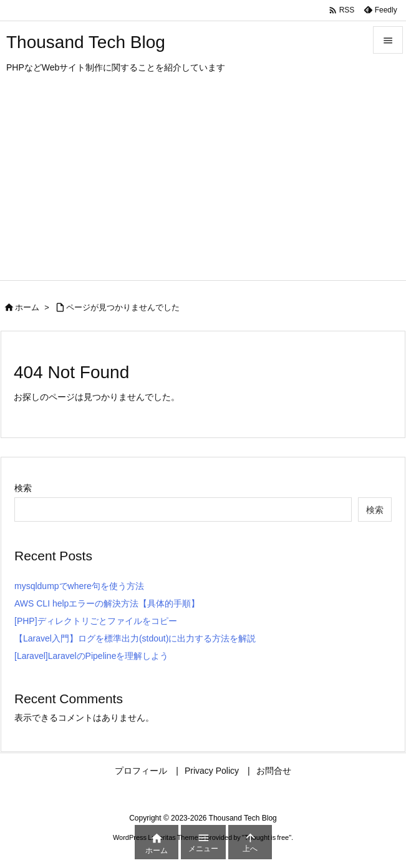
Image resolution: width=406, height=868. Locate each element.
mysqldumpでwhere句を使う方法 (79, 586)
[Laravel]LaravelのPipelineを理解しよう (91, 656)
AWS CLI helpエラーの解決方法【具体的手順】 (107, 603)
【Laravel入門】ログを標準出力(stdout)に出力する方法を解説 (135, 638)
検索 (23, 488)
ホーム (27, 307)
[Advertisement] (203, 187)
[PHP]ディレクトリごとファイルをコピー (96, 621)
